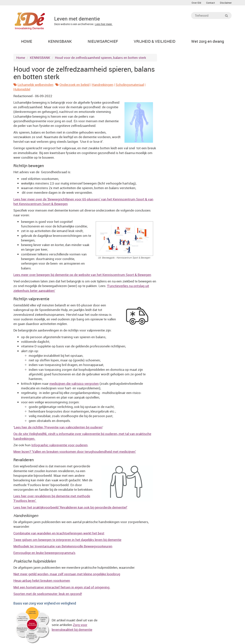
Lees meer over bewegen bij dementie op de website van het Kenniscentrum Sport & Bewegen (82, 275)
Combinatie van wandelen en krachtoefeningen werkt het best (59, 533)
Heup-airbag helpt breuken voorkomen (42, 580)
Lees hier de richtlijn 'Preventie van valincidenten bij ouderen (58, 427)
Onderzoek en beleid (75, 85)
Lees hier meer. (104, 24)
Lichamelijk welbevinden (36, 85)
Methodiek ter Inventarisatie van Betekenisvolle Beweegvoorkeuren (63, 546)
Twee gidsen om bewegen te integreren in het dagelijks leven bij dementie (67, 540)
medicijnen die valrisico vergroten (74, 384)
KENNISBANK (40, 58)
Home (21, 58)
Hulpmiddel (22, 89)
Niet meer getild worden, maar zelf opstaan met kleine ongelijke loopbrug (67, 574)
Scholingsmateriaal (130, 85)
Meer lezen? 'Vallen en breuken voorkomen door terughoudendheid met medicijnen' (75, 452)
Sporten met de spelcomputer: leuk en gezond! (48, 594)
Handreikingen (103, 85)
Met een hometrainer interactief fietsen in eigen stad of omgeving (62, 587)
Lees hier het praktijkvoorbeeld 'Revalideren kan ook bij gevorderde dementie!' (70, 507)
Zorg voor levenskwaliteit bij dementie (72, 627)
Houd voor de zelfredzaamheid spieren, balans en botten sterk (100, 58)
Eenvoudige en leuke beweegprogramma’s (44, 553)
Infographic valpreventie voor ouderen (60, 445)
